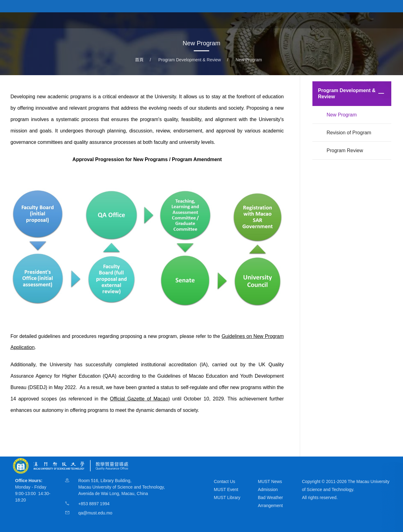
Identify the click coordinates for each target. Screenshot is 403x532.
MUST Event (226, 489)
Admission (268, 489)
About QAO (180, 20)
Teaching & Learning (260, 20)
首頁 (153, 20)
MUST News (270, 481)
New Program (249, 60)
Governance (215, 20)
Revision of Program (349, 133)
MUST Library (227, 497)
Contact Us (224, 481)
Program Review (345, 150)
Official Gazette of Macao (139, 399)
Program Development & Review (328, 20)
